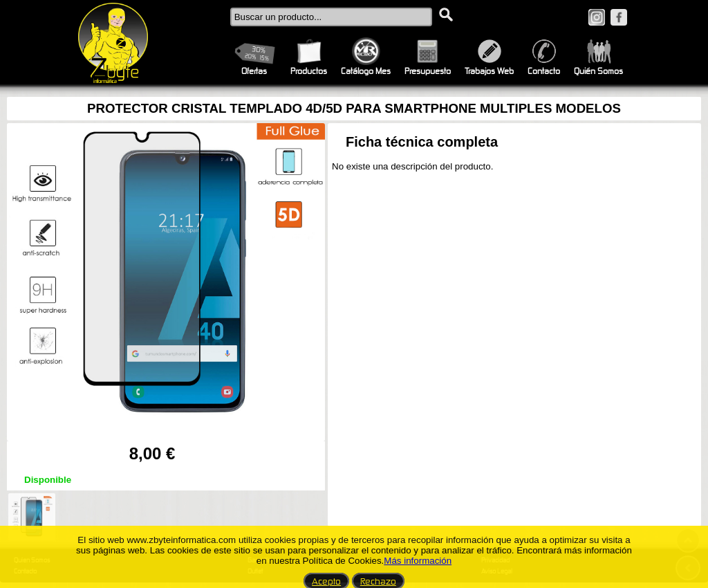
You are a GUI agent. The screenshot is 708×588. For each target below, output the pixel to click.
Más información (418, 561)
